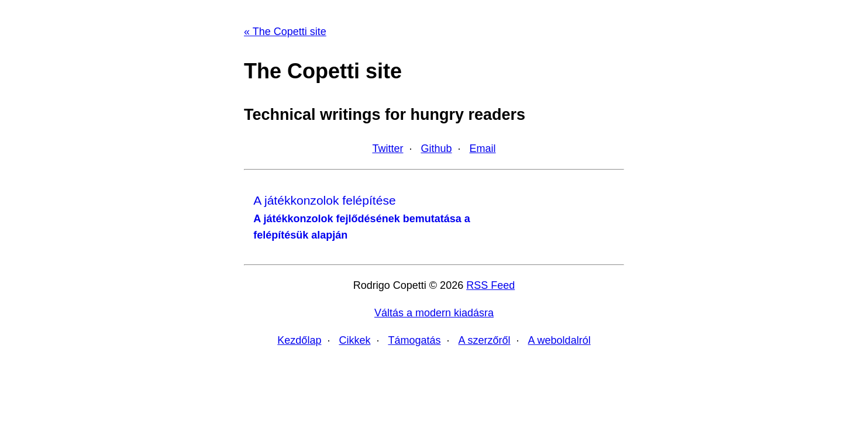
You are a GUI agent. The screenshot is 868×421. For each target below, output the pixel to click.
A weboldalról (559, 340)
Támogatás (414, 340)
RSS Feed (490, 285)
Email (483, 149)
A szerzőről (485, 340)
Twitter (387, 149)
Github (436, 149)
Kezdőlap (299, 340)
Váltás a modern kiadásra (434, 313)
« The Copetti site (285, 32)
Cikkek (354, 340)
